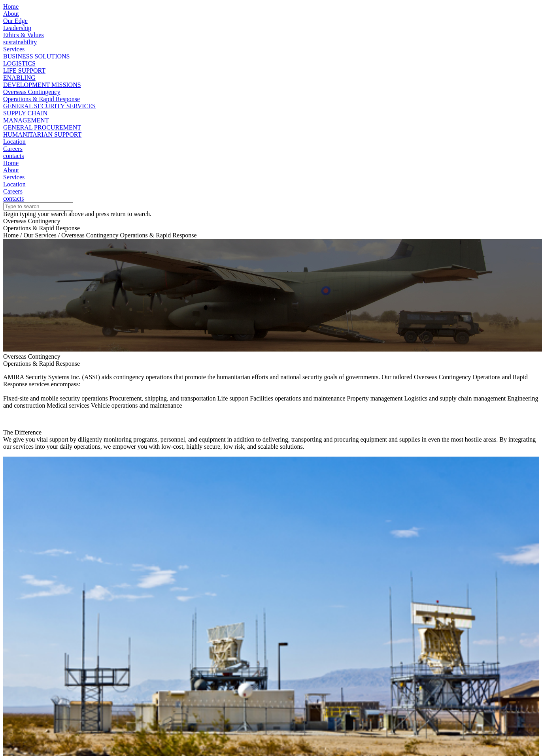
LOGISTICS (19, 63)
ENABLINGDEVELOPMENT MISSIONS (42, 81)
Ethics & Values (24, 35)
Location (14, 142)
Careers (13, 149)
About (11, 14)
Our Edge (15, 21)
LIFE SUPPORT (24, 71)
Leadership (17, 28)
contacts (13, 156)
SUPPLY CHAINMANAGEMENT (26, 117)
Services (14, 49)
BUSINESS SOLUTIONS (36, 56)
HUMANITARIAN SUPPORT (42, 134)
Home (11, 7)
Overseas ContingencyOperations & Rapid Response (42, 95)
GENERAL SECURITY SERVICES (49, 106)
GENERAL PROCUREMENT (42, 127)
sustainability (20, 42)
